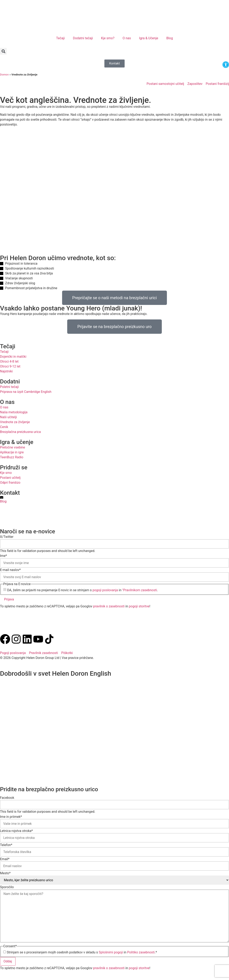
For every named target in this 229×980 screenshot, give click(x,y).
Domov (4, 74)
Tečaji (60, 38)
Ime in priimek (11, 817)
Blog (170, 38)
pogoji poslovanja (105, 590)
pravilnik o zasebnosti (109, 606)
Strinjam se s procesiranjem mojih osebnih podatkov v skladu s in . (82, 952)
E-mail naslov (10, 570)
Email (5, 859)
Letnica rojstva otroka (16, 831)
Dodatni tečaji (83, 38)
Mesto (5, 873)
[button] (3, 51)
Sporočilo (7, 887)
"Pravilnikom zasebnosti (140, 590)
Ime (3, 556)
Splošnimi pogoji (111, 952)
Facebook (7, 798)
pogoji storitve (139, 606)
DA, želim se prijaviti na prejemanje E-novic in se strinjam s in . (83, 590)
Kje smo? (108, 38)
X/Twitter (7, 537)
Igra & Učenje (149, 38)
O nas (127, 38)
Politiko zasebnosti (141, 952)
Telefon (6, 845)
